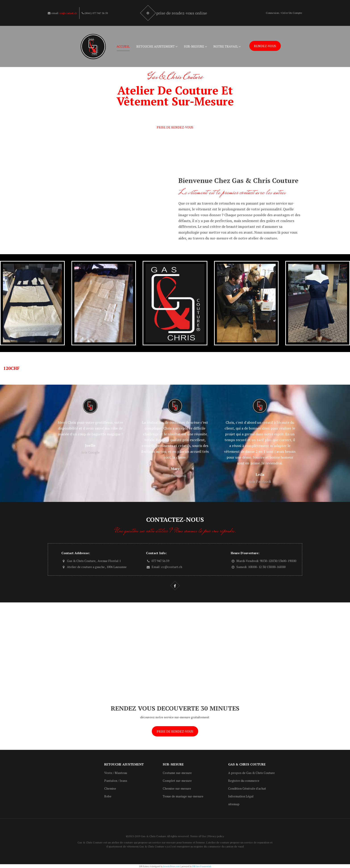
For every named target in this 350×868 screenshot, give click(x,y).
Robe (108, 796)
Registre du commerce (244, 781)
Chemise (110, 788)
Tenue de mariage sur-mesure (183, 796)
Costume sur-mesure (177, 773)
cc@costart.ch (68, 13)
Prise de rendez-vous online (182, 13)
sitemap (234, 804)
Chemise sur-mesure (177, 788)
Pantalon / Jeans (116, 781)
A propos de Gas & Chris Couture (251, 773)
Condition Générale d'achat (247, 788)
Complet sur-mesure (177, 781)
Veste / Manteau (116, 773)
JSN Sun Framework (202, 866)
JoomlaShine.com (172, 866)
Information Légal (241, 796)
